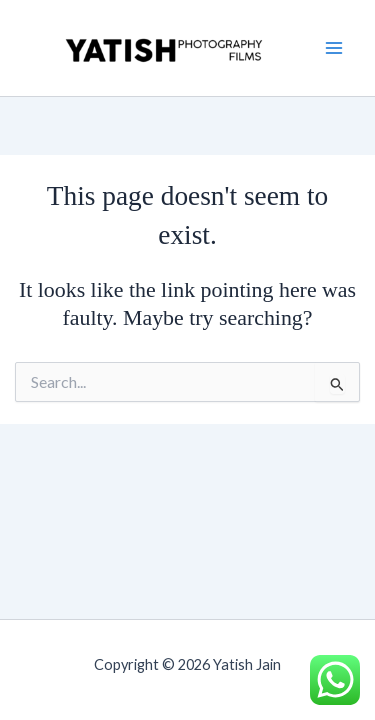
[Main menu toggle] (334, 48)
